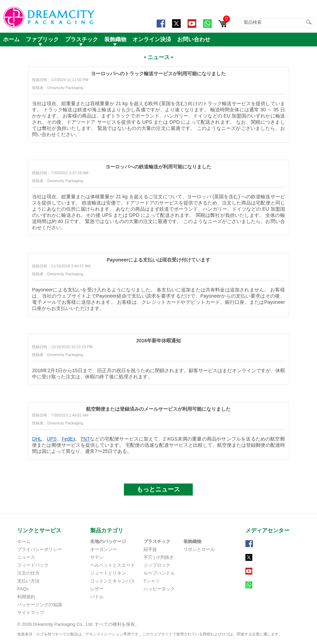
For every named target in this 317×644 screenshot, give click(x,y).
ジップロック (157, 565)
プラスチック (82, 39)
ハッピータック (159, 589)
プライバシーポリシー (40, 549)
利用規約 (26, 597)
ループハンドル (159, 573)
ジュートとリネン (108, 573)
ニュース (26, 557)
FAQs (23, 589)
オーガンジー (104, 549)
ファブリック (42, 39)
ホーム (11, 39)
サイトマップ (31, 613)
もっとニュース (158, 489)
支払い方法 (28, 581)
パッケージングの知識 (40, 605)
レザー (97, 589)
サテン (97, 557)
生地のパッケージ (108, 541)
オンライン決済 (152, 39)
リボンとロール (199, 549)
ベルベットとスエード (113, 565)
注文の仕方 (28, 573)
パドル (97, 597)
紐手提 (150, 549)
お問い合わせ (194, 39)
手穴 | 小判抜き (159, 557)
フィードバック (33, 565)
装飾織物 (115, 39)
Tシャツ (152, 581)
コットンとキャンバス (113, 581)
